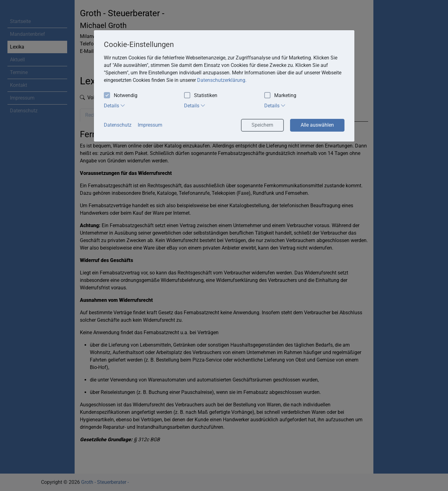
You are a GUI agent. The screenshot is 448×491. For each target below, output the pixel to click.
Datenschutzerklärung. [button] (222, 80)
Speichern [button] (262, 125)
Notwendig (121, 96)
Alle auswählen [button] (317, 125)
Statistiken (201, 96)
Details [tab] (115, 105)
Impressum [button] (150, 125)
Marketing (280, 96)
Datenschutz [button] (118, 125)
